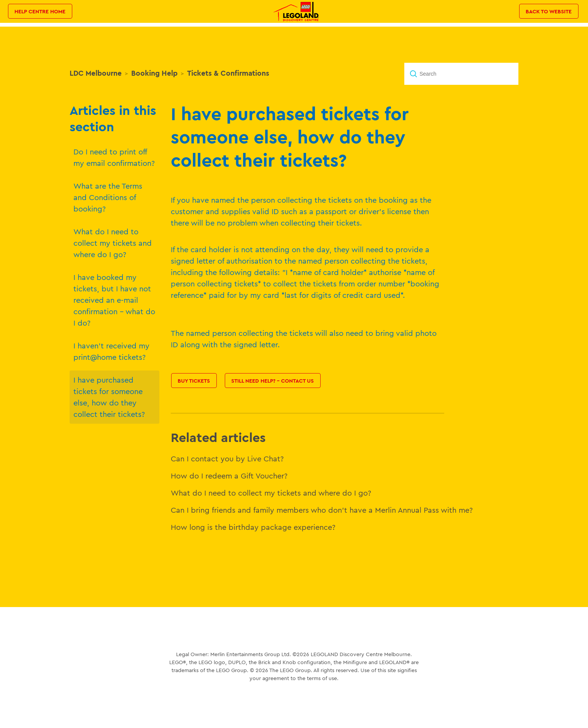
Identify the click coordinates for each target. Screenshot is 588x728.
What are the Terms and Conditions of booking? (108, 197)
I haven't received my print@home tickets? (111, 351)
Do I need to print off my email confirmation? (114, 157)
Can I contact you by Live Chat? (227, 459)
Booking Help (154, 73)
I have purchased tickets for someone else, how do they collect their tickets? (109, 397)
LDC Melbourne (96, 73)
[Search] (461, 74)
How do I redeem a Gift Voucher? (229, 476)
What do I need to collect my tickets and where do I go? (113, 243)
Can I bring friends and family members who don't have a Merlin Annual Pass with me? (322, 510)
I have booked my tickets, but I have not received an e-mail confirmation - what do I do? (114, 300)
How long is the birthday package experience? (253, 527)
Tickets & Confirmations (228, 73)
